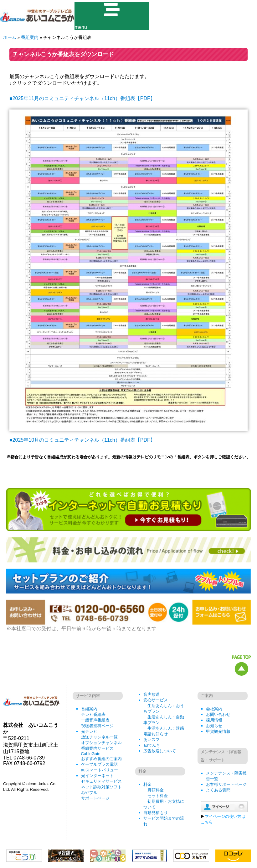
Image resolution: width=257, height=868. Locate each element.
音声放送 (152, 694)
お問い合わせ (218, 714)
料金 (147, 784)
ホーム (10, 38)
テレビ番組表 (93, 714)
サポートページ (95, 798)
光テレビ (89, 731)
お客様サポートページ (226, 784)
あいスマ (152, 740)
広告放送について (160, 751)
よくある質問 (218, 790)
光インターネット (97, 776)
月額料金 (156, 790)
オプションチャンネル (101, 743)
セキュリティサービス (101, 781)
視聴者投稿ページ (97, 726)
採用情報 (214, 720)
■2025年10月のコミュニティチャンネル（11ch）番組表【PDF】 (82, 440)
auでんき (152, 745)
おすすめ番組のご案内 (101, 759)
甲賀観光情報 (218, 731)
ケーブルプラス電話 (99, 764)
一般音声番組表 (95, 720)
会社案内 (214, 709)
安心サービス (156, 700)
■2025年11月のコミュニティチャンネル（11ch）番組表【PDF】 (82, 99)
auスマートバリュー (100, 770)
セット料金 (158, 796)
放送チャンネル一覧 (99, 737)
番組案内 (30, 38)
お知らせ (214, 726)
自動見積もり (156, 813)
